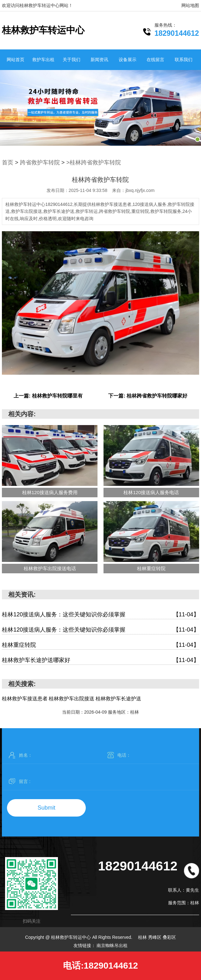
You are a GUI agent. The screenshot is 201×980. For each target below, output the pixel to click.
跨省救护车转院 (40, 162)
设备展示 (128, 60)
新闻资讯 (99, 60)
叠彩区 (169, 937)
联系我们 (184, 60)
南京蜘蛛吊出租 (112, 945)
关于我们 (72, 60)
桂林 (143, 937)
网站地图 (190, 5)
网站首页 (16, 60)
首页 (8, 162)
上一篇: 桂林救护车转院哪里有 (48, 396)
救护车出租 (43, 60)
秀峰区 (155, 937)
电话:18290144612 (100, 966)
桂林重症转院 (100, 645)
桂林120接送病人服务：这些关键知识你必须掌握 (100, 615)
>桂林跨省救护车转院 (94, 162)
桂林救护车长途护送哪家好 (100, 660)
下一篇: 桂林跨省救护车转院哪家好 (148, 396)
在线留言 (155, 60)
